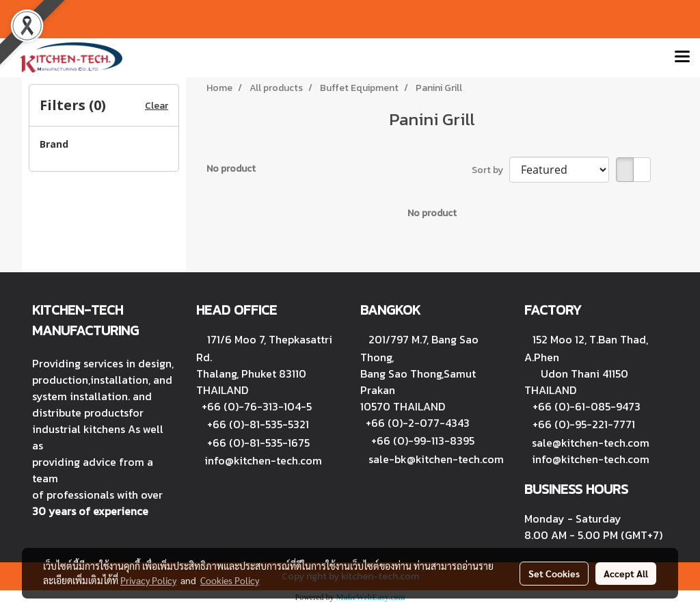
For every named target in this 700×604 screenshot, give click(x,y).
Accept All (626, 573)
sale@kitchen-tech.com (591, 443)
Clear (157, 106)
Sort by (490, 170)
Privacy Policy (148, 580)
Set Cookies (554, 573)
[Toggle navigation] (682, 57)
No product (231, 169)
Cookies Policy (230, 580)
